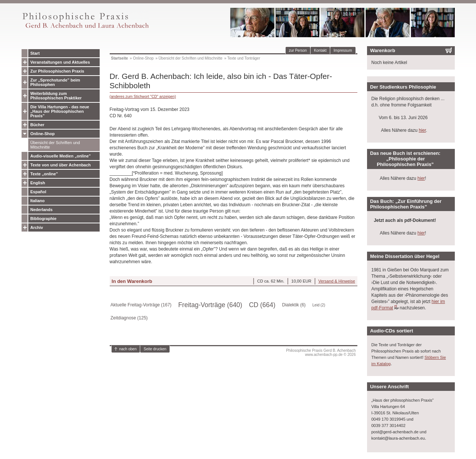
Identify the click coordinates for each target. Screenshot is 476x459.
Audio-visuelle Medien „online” (61, 156)
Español (38, 192)
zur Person (298, 50)
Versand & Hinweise (337, 281)
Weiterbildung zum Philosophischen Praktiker (56, 96)
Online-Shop (43, 134)
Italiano (38, 201)
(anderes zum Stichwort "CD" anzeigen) (143, 97)
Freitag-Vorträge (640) (210, 305)
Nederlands (42, 210)
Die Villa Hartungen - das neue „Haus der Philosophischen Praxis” (60, 111)
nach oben (128, 349)
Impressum (343, 50)
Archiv (37, 227)
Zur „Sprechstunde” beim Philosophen (55, 82)
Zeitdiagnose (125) (129, 318)
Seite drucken (155, 349)
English (38, 183)
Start (35, 53)
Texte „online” (44, 174)
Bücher (38, 125)
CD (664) (262, 305)
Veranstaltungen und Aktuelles (60, 62)
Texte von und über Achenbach (61, 165)
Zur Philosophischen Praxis (57, 71)
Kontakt (320, 50)
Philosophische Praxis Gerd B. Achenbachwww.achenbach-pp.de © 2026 (321, 353)
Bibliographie (44, 219)
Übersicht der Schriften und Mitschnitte (55, 145)
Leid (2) (319, 305)
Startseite (120, 58)
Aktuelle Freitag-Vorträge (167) (141, 305)
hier (422, 130)
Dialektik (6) (294, 305)
